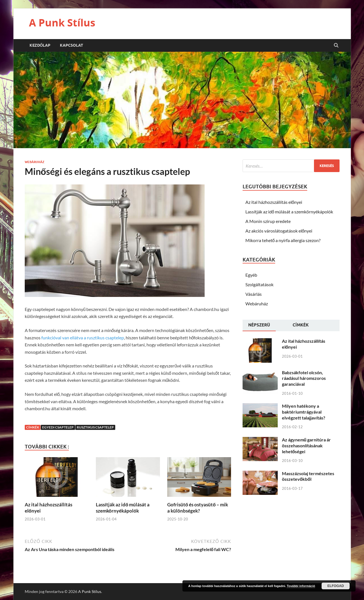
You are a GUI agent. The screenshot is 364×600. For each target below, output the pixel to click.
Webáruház (35, 162)
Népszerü (259, 325)
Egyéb (251, 275)
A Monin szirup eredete (268, 221)
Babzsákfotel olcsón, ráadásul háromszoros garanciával (304, 378)
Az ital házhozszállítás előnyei (274, 202)
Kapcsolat (72, 45)
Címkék (301, 325)
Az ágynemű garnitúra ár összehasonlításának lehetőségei (307, 446)
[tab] (259, 326)
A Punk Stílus (62, 23)
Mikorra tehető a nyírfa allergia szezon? (283, 240)
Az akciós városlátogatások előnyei (279, 231)
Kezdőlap (40, 45)
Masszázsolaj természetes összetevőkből (308, 476)
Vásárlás (254, 294)
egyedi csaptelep (58, 427)
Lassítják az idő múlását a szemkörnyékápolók (123, 508)
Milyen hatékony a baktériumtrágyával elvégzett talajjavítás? (304, 412)
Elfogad (336, 586)
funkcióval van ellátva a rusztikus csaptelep (83, 338)
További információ (301, 586)
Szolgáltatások (259, 284)
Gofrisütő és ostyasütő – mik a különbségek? (198, 508)
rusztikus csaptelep (95, 427)
